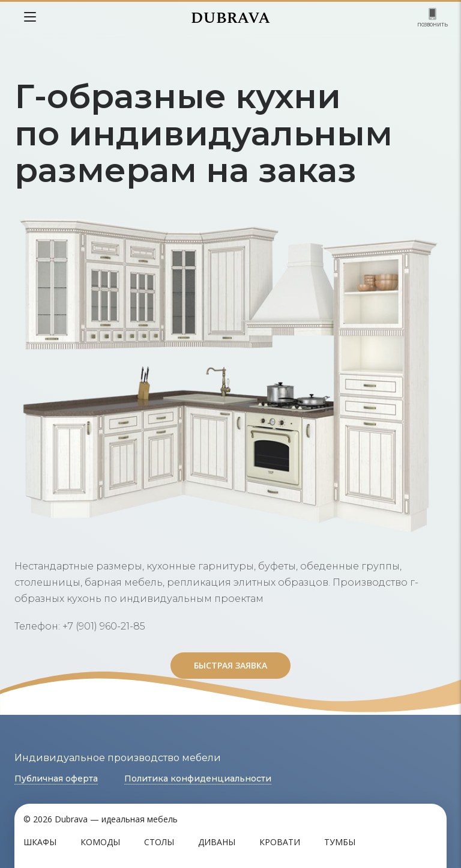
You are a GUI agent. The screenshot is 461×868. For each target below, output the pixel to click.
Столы (159, 842)
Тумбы (340, 842)
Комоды (100, 842)
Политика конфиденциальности (198, 778)
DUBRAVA (230, 18)
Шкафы (40, 842)
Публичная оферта (56, 778)
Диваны (217, 842)
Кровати (280, 842)
